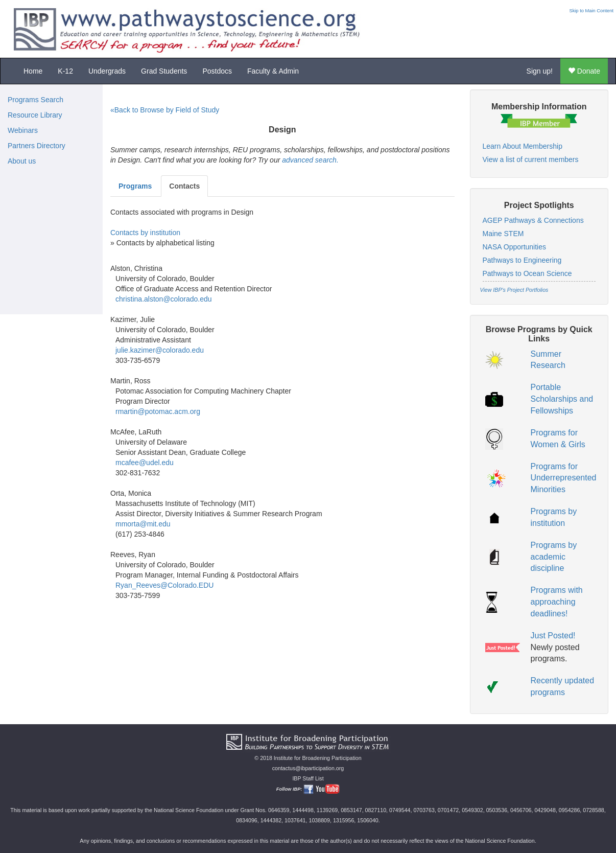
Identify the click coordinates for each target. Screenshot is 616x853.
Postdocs (217, 71)
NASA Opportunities (515, 247)
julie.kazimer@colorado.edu (160, 350)
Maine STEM (503, 234)
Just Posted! (553, 636)
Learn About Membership (523, 146)
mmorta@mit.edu (143, 524)
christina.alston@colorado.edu (164, 299)
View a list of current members (531, 159)
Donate (584, 71)
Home (33, 71)
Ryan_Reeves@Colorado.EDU (164, 585)
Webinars (23, 130)
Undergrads (107, 71)
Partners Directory (37, 146)
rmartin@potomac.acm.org (158, 411)
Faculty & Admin (273, 71)
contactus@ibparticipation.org (308, 768)
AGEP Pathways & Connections (533, 220)
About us (22, 161)
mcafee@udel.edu (145, 463)
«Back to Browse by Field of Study (165, 110)
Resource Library (35, 115)
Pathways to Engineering (522, 260)
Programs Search (35, 100)
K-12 (65, 71)
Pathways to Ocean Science (527, 273)
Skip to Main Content (591, 11)
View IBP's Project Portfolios (514, 290)
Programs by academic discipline (554, 557)
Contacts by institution (145, 233)
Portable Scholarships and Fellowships (562, 399)
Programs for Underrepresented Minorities (564, 478)
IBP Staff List (308, 778)
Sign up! (540, 71)
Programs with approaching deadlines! (557, 602)
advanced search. (310, 160)
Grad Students (164, 71)
